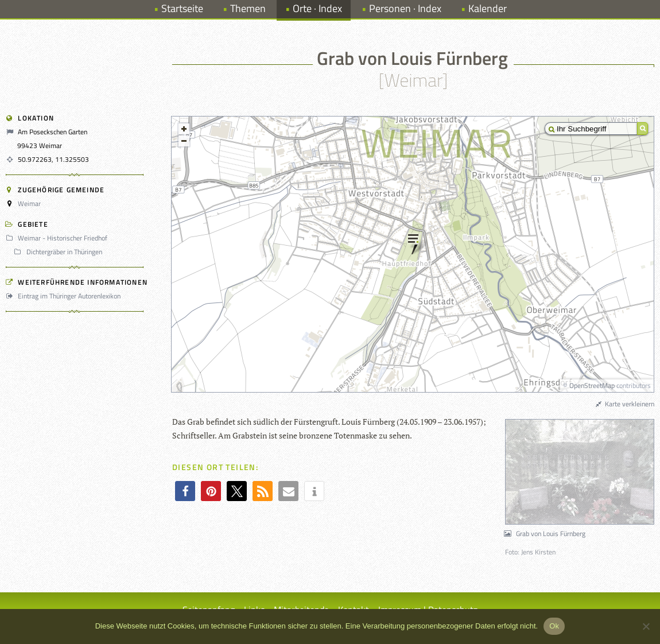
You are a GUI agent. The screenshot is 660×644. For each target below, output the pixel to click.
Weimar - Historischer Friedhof (58, 238)
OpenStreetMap (592, 385)
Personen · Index (405, 8)
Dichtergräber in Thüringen (59, 252)
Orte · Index (317, 8)
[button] (185, 491)
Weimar (29, 203)
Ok (554, 626)
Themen (248, 8)
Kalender (488, 8)
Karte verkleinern (624, 404)
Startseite (182, 8)
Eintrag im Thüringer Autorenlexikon (65, 296)
